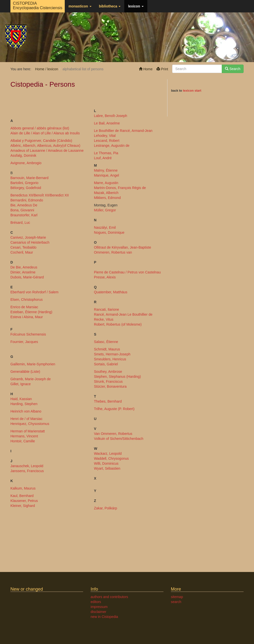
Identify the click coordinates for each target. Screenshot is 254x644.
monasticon (80, 6)
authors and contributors (109, 597)
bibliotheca (110, 6)
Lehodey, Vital (105, 136)
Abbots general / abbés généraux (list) (40, 128)
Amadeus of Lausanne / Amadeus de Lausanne (47, 151)
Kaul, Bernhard (22, 496)
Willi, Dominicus (106, 463)
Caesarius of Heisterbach (30, 242)
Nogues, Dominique (109, 232)
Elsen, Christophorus (27, 300)
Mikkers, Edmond (107, 198)
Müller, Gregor (105, 210)
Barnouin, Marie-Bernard (29, 178)
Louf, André (103, 158)
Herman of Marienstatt (28, 431)
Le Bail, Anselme (107, 123)
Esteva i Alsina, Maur (27, 317)
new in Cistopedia (104, 617)
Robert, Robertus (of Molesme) (118, 324)
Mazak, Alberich (106, 193)
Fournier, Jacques (24, 342)
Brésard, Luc (20, 223)
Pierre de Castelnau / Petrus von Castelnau (127, 272)
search (176, 602)
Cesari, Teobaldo (23, 247)
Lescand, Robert (107, 141)
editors (96, 602)
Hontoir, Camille (23, 441)
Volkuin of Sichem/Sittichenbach (119, 439)
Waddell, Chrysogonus (111, 458)
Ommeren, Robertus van (113, 252)
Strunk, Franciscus (108, 381)
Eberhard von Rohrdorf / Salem (34, 292)
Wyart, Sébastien (107, 468)
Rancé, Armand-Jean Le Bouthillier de (123, 314)
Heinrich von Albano (26, 411)
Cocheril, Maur (22, 252)
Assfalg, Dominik (23, 155)
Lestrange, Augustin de (112, 146)
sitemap (177, 597)
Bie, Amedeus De (24, 205)
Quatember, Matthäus (111, 292)
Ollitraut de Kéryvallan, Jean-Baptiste (123, 247)
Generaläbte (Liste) (25, 372)
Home (146, 69)
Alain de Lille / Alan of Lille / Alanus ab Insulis (45, 133)
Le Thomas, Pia (106, 153)
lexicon (136, 6)
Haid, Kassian (21, 399)
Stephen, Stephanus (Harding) (117, 377)
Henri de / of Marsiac (26, 419)
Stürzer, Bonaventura (110, 386)
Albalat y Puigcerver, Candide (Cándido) (41, 141)
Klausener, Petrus (24, 501)
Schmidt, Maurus (107, 349)
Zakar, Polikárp (106, 508)
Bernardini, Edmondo (27, 200)
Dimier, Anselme (23, 272)
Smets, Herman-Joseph (112, 354)
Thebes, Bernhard (108, 401)
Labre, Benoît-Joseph (111, 116)
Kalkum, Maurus (23, 488)
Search (233, 69)
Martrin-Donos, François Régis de (120, 188)
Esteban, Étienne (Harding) (31, 312)
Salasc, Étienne (106, 342)
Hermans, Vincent (24, 436)
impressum (99, 607)
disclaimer (98, 612)
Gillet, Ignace (21, 384)
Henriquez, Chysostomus (30, 424)
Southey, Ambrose (108, 372)
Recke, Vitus (104, 319)
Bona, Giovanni (22, 210)
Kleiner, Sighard (23, 506)
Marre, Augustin (106, 183)
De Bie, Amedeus (24, 267)
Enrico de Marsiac (24, 307)
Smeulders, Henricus (110, 359)
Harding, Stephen (24, 404)
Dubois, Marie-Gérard (27, 277)
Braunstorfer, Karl (24, 215)
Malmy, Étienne (106, 170)
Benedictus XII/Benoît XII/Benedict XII (40, 195)
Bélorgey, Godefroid (26, 188)
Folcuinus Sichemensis (28, 334)
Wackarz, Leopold (108, 454)
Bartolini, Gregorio (24, 183)
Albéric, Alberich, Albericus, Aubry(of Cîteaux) (45, 146)
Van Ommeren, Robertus (113, 434)
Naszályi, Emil (105, 227)
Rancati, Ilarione (107, 309)
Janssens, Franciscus (27, 471)
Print (162, 69)
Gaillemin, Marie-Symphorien (33, 364)
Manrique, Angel (107, 175)
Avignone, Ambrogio (26, 163)
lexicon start (192, 91)
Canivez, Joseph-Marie (28, 237)
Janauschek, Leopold (27, 466)
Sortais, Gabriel (106, 364)
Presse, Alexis (105, 277)
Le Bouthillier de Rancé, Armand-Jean (123, 131)
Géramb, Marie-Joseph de (31, 379)
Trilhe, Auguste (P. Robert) (114, 409)
